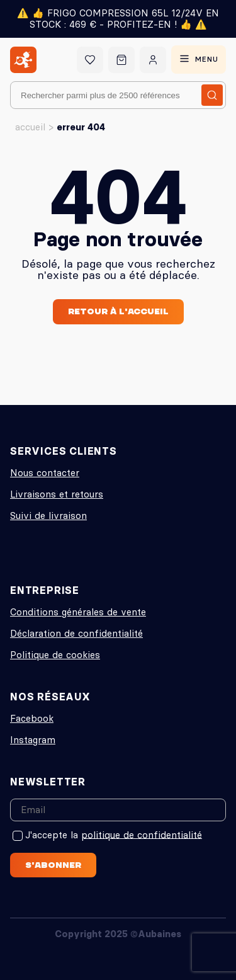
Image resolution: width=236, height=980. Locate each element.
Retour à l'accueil (118, 311)
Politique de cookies (55, 655)
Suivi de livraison (48, 516)
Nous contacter (45, 473)
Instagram (33, 740)
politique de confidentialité (142, 834)
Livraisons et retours (57, 494)
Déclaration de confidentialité (76, 633)
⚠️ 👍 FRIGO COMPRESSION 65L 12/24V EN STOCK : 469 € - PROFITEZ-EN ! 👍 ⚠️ (118, 19)
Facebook (32, 718)
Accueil (30, 127)
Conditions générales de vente (78, 612)
